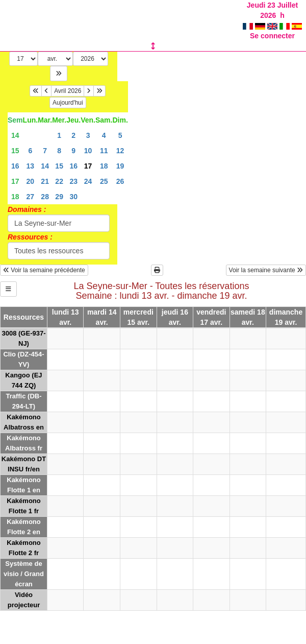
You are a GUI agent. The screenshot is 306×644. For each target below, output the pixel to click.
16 (15, 166)
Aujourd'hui (68, 103)
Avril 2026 (68, 91)
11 (104, 151)
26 (120, 181)
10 (88, 151)
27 (31, 197)
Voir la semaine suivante (266, 270)
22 (59, 181)
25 (104, 181)
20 (31, 181)
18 (104, 166)
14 (15, 135)
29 (59, 197)
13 (31, 166)
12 (120, 151)
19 (120, 166)
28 (45, 197)
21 (45, 181)
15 (15, 151)
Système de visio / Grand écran (24, 574)
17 (15, 181)
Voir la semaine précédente (44, 270)
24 (88, 181)
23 (73, 181)
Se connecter (272, 36)
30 (73, 197)
